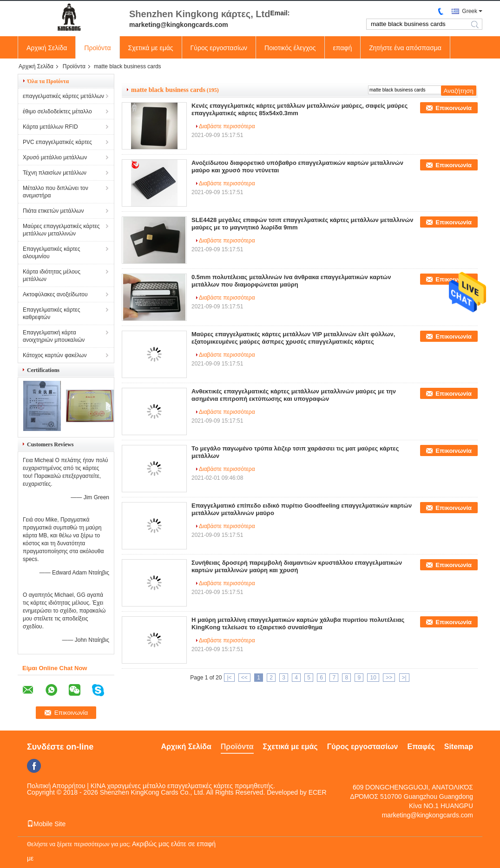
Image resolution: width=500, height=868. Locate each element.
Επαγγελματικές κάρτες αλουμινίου (51, 253)
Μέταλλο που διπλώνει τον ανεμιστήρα (56, 192)
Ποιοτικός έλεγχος (290, 48)
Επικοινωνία (454, 108)
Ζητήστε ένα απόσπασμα (405, 48)
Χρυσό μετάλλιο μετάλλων (55, 157)
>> (389, 678)
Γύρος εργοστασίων (219, 48)
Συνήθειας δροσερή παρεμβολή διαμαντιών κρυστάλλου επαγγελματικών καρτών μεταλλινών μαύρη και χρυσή (297, 566)
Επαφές (421, 747)
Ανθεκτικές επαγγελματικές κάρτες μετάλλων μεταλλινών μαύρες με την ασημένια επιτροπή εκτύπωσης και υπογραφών (294, 395)
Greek (470, 11)
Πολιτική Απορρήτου (56, 786)
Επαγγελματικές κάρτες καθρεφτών (51, 313)
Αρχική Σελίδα (47, 48)
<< (244, 678)
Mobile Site (46, 824)
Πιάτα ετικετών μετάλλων (53, 211)
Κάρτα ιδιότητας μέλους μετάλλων (52, 275)
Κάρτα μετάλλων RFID (50, 127)
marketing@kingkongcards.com (428, 815)
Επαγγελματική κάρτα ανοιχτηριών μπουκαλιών (54, 336)
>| (404, 678)
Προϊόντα (97, 48)
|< (229, 678)
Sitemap (459, 747)
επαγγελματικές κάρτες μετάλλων (63, 96)
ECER (318, 792)
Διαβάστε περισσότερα (227, 126)
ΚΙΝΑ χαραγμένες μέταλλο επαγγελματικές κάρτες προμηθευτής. (183, 786)
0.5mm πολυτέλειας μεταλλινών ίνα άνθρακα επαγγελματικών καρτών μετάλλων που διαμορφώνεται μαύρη (291, 281)
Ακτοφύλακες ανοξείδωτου (55, 294)
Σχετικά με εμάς (151, 48)
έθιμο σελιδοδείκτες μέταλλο (57, 111)
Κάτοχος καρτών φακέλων (55, 355)
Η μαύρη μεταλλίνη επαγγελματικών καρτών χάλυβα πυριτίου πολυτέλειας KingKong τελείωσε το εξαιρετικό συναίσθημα (298, 623)
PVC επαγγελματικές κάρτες (57, 142)
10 (373, 678)
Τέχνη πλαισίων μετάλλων (55, 173)
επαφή (343, 48)
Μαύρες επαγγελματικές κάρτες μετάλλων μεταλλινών (61, 230)
